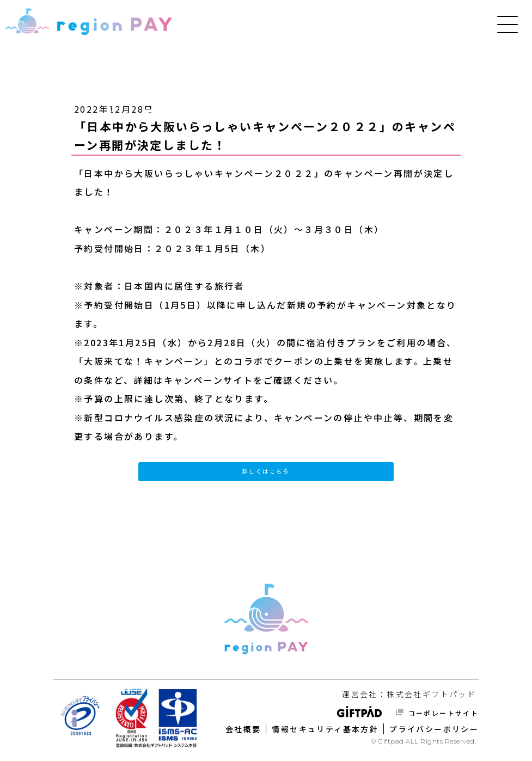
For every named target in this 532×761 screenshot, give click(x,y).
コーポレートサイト (442, 713)
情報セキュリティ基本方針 (325, 729)
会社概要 (243, 729)
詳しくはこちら (266, 471)
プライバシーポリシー (434, 729)
